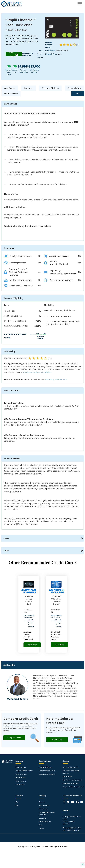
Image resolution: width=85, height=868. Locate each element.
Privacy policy (43, 809)
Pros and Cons (74, 88)
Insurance (29, 88)
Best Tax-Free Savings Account (72, 780)
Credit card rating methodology (37, 372)
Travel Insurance (21, 781)
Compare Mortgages (46, 767)
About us (42, 802)
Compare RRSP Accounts (71, 783)
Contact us (42, 818)
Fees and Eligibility (50, 88)
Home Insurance (21, 767)
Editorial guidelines (45, 822)
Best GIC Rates (67, 776)
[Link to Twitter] (68, 802)
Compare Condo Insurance (24, 771)
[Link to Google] (78, 802)
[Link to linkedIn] (82, 802)
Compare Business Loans (47, 774)
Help (17, 805)
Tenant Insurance (21, 774)
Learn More (32, 645)
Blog (17, 802)
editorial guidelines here (56, 379)
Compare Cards (14, 738)
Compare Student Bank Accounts (73, 787)
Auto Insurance (20, 778)
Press (41, 825)
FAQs (6, 538)
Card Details (10, 88)
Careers (41, 828)
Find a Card (57, 740)
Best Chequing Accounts (70, 767)
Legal (6, 550)
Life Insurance (20, 784)
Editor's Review (11, 94)
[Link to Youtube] (73, 802)
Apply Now (14, 54)
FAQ (78, 94)
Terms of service (44, 805)
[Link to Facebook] (64, 802)
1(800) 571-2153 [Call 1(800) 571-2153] (75, 828)
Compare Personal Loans (47, 771)
